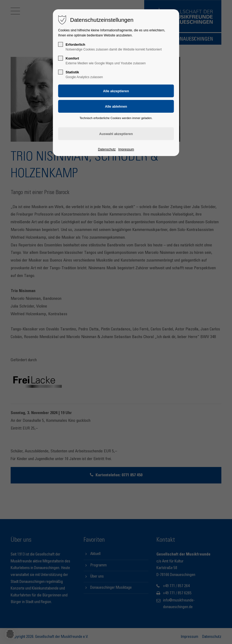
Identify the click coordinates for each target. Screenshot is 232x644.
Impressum (126, 149)
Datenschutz (107, 149)
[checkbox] (61, 44)
